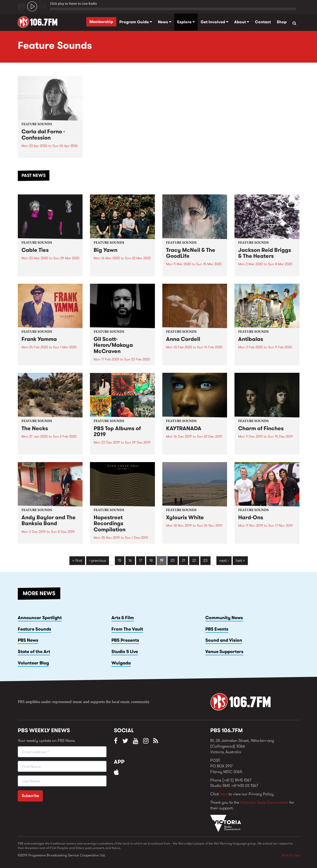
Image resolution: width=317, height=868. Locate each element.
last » (240, 560)
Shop (282, 22)
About (242, 22)
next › (224, 560)
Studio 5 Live (125, 652)
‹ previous (98, 560)
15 (120, 560)
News (165, 22)
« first (77, 560)
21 (183, 560)
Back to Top (291, 855)
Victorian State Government (264, 802)
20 (173, 560)
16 (130, 560)
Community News (224, 618)
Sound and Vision (224, 640)
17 (141, 560)
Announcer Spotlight (40, 618)
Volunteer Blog (33, 663)
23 (205, 560)
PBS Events (217, 629)
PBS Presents (125, 640)
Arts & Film (123, 618)
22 (194, 560)
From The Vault (127, 629)
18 (151, 560)
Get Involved (214, 22)
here (224, 794)
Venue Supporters (224, 652)
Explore (186, 22)
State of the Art (34, 652)
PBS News (28, 640)
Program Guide (136, 22)
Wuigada (121, 663)
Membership (101, 22)
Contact (263, 22)
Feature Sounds (34, 629)
